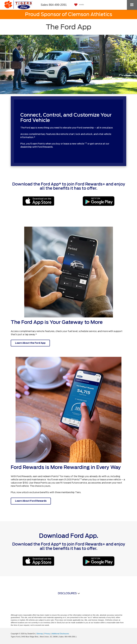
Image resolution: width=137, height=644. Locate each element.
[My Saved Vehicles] (78, 5)
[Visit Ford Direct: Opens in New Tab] (78, 637)
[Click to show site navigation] (132, 5)
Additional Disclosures (60, 634)
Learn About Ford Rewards (31, 501)
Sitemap (40, 634)
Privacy (47, 634)
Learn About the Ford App (30, 343)
